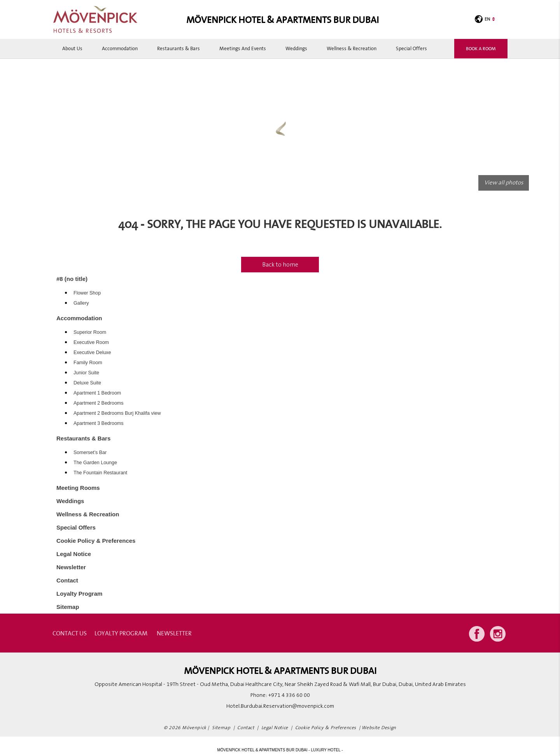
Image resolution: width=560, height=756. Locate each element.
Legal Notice (74, 554)
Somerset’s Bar (90, 453)
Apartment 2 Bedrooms (99, 403)
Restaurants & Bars (178, 48)
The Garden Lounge (95, 463)
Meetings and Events (243, 48)
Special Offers (411, 48)
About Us (72, 48)
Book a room (481, 48)
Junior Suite (86, 373)
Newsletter (71, 567)
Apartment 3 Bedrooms (99, 423)
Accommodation (120, 48)
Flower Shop (87, 293)
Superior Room (90, 332)
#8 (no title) (72, 279)
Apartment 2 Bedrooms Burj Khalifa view (117, 413)
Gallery (81, 303)
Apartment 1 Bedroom (97, 393)
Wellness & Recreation (352, 48)
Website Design (379, 728)
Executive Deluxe (92, 353)
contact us (70, 633)
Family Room (88, 363)
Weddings (296, 48)
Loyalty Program (79, 594)
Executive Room (91, 342)
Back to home (280, 265)
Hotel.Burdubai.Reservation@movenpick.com (280, 706)
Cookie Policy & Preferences (96, 541)
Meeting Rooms (78, 488)
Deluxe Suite (87, 383)
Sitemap (68, 607)
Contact (67, 580)
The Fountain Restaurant (100, 473)
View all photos (504, 183)
